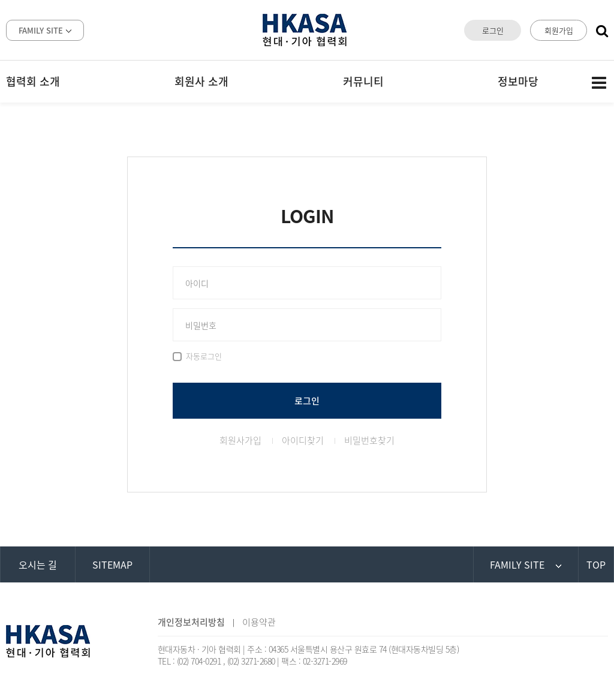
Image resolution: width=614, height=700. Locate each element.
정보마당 (518, 81)
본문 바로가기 (0, 0)
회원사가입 (240, 440)
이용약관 (259, 622)
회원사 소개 (201, 81)
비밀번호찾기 (369, 440)
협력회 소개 (33, 81)
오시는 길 (38, 564)
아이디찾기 (303, 440)
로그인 (493, 30)
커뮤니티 (363, 81)
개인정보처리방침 (191, 622)
